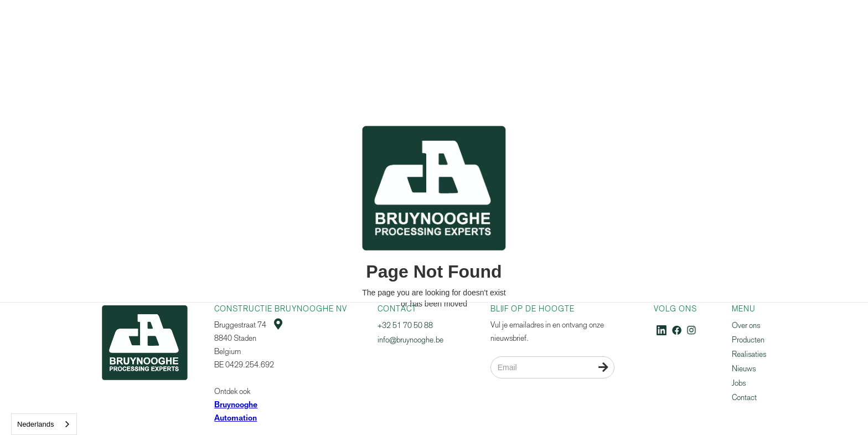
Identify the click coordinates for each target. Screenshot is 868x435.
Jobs (739, 383)
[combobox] (44, 424)
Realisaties (749, 354)
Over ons (746, 326)
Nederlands (36, 424)
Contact (744, 398)
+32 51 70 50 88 (405, 326)
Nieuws (744, 369)
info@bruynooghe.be (410, 340)
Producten (748, 340)
